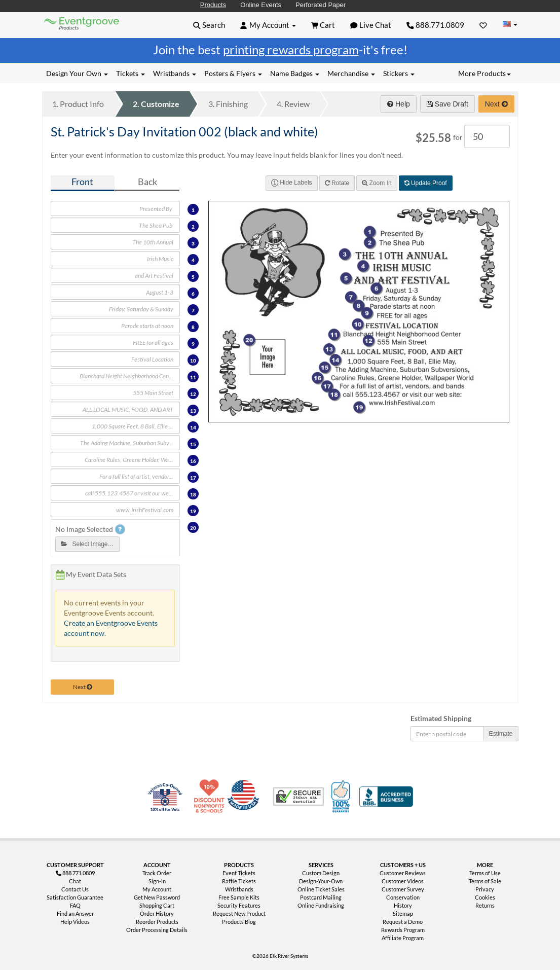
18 (193, 494)
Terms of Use (485, 873)
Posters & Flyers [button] (233, 73)
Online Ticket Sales (321, 889)
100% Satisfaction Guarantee (342, 797)
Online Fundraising (321, 905)
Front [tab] (82, 182)
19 (193, 511)
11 (193, 377)
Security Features (239, 905)
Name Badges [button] (295, 73)
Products (213, 5)
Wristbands (239, 889)
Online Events (261, 5)
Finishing (228, 104)
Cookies (485, 897)
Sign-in (157, 881)
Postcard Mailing (321, 897)
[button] (209, 25)
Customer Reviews (403, 873)
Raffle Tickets (239, 881)
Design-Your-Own (321, 881)
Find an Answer (75, 913)
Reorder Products (157, 922)
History (403, 905)
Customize (156, 104)
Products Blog (239, 922)
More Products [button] (484, 73)
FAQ (75, 905)
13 (193, 411)
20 (193, 528)
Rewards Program (403, 930)
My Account (157, 889)
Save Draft (447, 104)
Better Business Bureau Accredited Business (386, 797)
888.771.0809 (435, 25)
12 (193, 394)
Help (399, 104)
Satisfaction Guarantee (75, 897)
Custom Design (321, 873)
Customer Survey (403, 889)
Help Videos (75, 922)
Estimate (501, 734)
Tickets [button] (130, 73)
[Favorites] (483, 25)
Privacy (485, 889)
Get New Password (157, 897)
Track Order (157, 873)
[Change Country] (510, 25)
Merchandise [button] (351, 73)
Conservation (403, 897)
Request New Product (239, 913)
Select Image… (87, 544)
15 (193, 444)
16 (193, 461)
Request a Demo (403, 922)
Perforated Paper (321, 5)
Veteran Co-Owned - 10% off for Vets (167, 803)
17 (193, 478)
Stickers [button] (399, 73)
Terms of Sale (485, 881)
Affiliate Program (403, 938)
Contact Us (75, 889)
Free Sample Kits (239, 897)
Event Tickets (239, 873)
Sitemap (403, 913)
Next (496, 104)
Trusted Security (298, 797)
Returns (485, 905)
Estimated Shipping (441, 718)
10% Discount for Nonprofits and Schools (211, 797)
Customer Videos (403, 881)
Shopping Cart (157, 905)
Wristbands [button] (175, 73)
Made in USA (245, 797)
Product (78, 104)
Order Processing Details (157, 930)
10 (193, 361)
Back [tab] (147, 182)
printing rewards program (291, 49)
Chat (75, 881)
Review (293, 104)
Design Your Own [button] (77, 73)
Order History (157, 913)
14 (193, 427)
